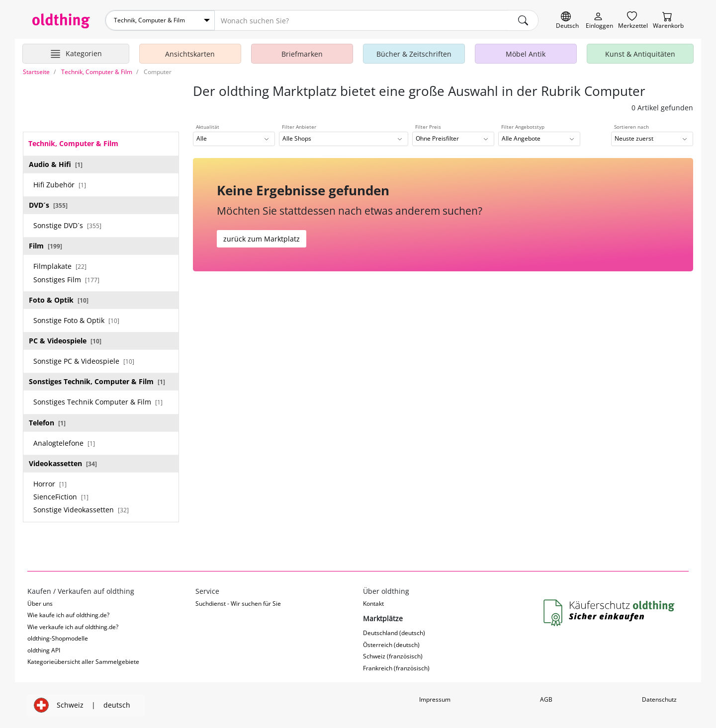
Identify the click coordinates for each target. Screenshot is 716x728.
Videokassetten (63, 463)
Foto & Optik (59, 300)
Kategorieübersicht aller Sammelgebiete (83, 662)
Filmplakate (60, 266)
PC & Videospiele (65, 341)
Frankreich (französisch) (396, 668)
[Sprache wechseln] (567, 21)
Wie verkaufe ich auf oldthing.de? (73, 627)
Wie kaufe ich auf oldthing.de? (68, 615)
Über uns (40, 604)
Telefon (47, 423)
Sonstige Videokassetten (81, 510)
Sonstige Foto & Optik (76, 320)
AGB (546, 699)
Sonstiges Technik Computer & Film (98, 402)
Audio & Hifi (56, 164)
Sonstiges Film (66, 280)
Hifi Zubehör (60, 185)
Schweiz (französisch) (393, 656)
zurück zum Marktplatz (262, 239)
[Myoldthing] (599, 21)
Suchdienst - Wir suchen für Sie (238, 604)
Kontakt (373, 604)
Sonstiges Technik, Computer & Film (97, 381)
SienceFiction (61, 497)
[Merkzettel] (633, 21)
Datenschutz (659, 699)
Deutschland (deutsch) (394, 633)
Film (45, 246)
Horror (50, 484)
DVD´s (48, 205)
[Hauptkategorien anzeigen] (76, 54)
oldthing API (44, 650)
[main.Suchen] (523, 20)
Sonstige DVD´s (67, 225)
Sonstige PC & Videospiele (84, 361)
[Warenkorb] (668, 21)
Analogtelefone (64, 443)
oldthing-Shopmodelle (58, 638)
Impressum (435, 699)
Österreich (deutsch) (391, 645)
